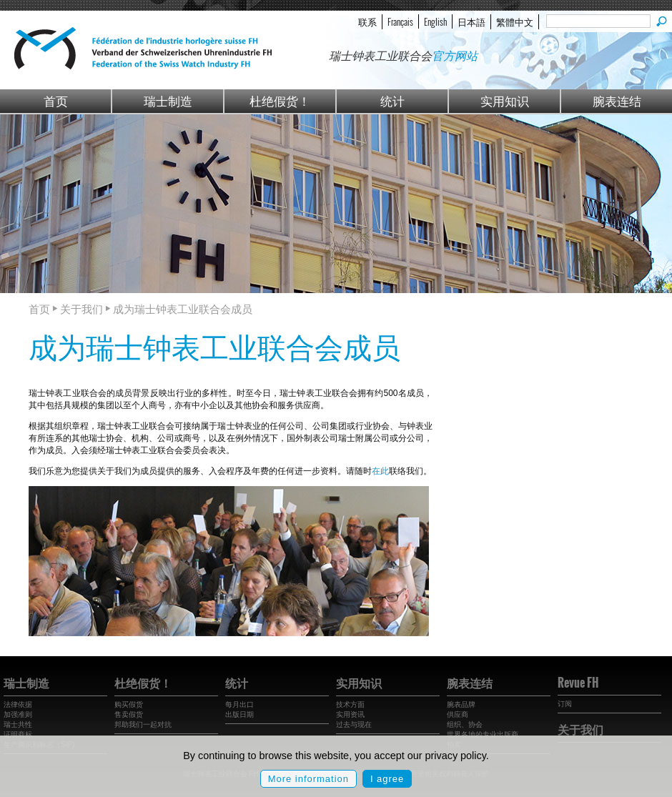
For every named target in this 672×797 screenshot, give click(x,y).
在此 (380, 471)
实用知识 (505, 100)
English (435, 21)
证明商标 (18, 734)
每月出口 (239, 704)
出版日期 (239, 714)
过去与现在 (354, 724)
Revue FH (578, 683)
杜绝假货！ (280, 100)
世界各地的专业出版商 (483, 734)
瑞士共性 (18, 724)
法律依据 (18, 704)
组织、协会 (465, 724)
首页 (56, 100)
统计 (392, 100)
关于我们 (580, 729)
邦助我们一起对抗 (143, 724)
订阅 (565, 704)
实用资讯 (350, 714)
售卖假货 (129, 714)
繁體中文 (515, 21)
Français (400, 21)
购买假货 (129, 704)
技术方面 (350, 704)
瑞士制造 (168, 100)
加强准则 (18, 714)
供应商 (458, 714)
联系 (367, 21)
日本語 (471, 21)
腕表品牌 (461, 704)
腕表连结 (617, 100)
